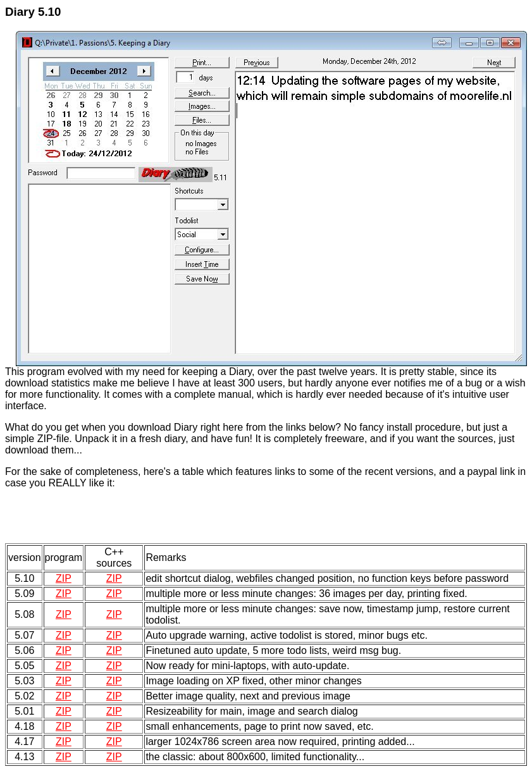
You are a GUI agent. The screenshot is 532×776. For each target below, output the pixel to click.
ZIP (64, 578)
